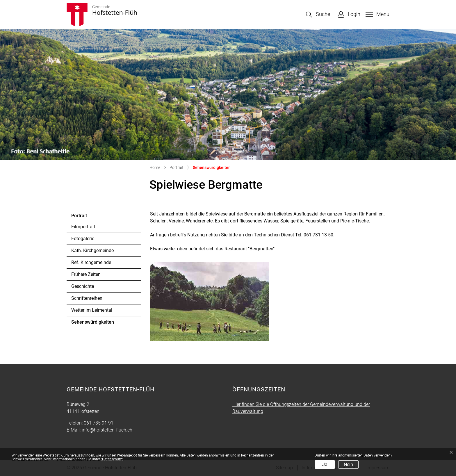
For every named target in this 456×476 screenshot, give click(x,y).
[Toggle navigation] (377, 14)
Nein (348, 465)
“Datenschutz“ (112, 459)
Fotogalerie (83, 239)
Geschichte (83, 286)
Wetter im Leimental (92, 310)
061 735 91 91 (99, 423)
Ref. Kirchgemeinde (91, 262)
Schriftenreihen (87, 298)
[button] (318, 15)
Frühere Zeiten (86, 274)
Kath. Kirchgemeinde (92, 251)
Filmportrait (83, 227)
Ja (325, 465)
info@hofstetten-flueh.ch (107, 430)
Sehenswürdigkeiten (92, 324)
